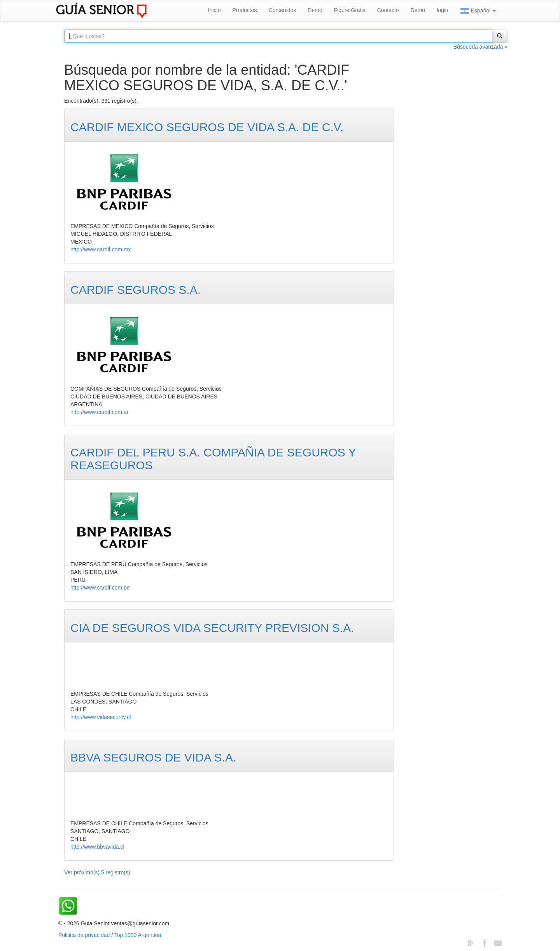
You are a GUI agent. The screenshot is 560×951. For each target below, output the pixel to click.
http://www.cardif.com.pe (100, 588)
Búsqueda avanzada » (480, 47)
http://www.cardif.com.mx (101, 249)
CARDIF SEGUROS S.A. (136, 290)
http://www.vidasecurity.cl (101, 717)
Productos (244, 10)
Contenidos (283, 10)
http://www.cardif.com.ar (99, 412)
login (443, 10)
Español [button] (478, 11)
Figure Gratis (350, 10)
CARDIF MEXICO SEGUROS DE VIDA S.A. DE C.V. (207, 127)
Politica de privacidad (84, 935)
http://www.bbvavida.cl (97, 847)
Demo (315, 10)
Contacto (388, 10)
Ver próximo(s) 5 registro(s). (98, 872)
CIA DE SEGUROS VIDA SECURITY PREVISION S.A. (212, 628)
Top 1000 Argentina (138, 935)
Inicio (214, 10)
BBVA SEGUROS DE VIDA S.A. (153, 757)
